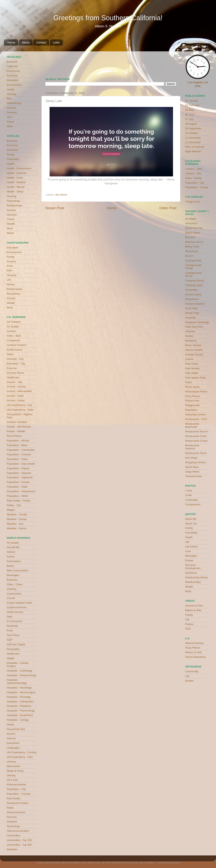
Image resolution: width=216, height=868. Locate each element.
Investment (13, 743)
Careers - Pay (193, 173)
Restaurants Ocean (196, 441)
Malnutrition (13, 766)
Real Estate (13, 798)
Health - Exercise (17, 173)
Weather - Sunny (16, 528)
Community (13, 71)
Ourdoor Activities (17, 422)
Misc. (10, 99)
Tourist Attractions (195, 657)
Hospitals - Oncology (19, 697)
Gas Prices (13, 635)
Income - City (14, 382)
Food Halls (191, 308)
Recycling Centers (196, 415)
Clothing (12, 589)
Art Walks (191, 219)
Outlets (189, 359)
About (26, 42)
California (12, 66)
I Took (189, 491)
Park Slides (192, 373)
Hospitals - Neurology (19, 688)
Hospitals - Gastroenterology (17, 681)
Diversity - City (15, 359)
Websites (12, 849)
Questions (191, 573)
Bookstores (192, 251)
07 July (189, 119)
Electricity (12, 626)
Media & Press (15, 771)
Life (9, 280)
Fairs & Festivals (195, 147)
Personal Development (193, 567)
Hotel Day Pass (194, 327)
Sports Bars (192, 467)
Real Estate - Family (19, 501)
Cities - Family (193, 178)
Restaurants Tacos (196, 453)
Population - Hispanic (19, 473)
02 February (192, 105)
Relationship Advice (197, 577)
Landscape (192, 500)
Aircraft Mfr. (13, 547)
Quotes (189, 681)
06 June (190, 115)
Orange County (194, 354)
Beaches (190, 237)
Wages (11, 510)
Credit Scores (15, 350)
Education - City (16, 364)
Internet (11, 738)
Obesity (11, 775)
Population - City (16, 789)
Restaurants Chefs (196, 436)
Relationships (15, 205)
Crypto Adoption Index (20, 603)
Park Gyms (192, 364)
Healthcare (13, 377)
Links (56, 42)
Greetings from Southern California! (108, 18)
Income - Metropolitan (19, 391)
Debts (10, 354)
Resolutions (14, 294)
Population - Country (19, 794)
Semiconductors (16, 812)
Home (11, 42)
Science (11, 108)
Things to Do (193, 202)
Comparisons (193, 504)
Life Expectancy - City (19, 405)
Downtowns (192, 299)
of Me (188, 495)
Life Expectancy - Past (20, 757)
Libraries (190, 331)
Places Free (192, 401)
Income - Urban (16, 400)
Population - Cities (17, 459)
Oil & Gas (12, 780)
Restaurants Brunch (197, 431)
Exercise (12, 368)
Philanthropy (14, 103)
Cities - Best (14, 336)
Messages (191, 556)
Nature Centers (194, 350)
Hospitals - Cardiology (19, 671)
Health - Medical (16, 182)
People (189, 560)
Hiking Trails (192, 313)
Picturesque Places (196, 392)
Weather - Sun (15, 524)
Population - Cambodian (21, 450)
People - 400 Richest (19, 427)
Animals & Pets (194, 606)
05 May (189, 110)
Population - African (18, 441)
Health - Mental (16, 187)
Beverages (13, 575)
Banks (10, 566)
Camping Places (195, 281)
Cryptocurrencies (17, 607)
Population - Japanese (20, 477)
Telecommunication (18, 831)
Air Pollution (14, 322)
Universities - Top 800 (19, 845)
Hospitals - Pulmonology (21, 711)
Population (191, 410)
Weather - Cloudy (17, 514)
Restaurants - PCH (196, 419)
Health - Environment (19, 168)
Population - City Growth (21, 464)
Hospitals (191, 318)
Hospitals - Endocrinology (22, 675)
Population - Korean (18, 482)
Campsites (191, 290)
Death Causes (15, 612)
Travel (10, 122)
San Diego (191, 458)
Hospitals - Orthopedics (20, 702)
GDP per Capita (16, 644)
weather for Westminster (172, 63)
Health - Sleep (15, 192)
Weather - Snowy (17, 519)
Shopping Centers (196, 462)
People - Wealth (16, 431)
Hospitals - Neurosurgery (21, 692)
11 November (193, 138)
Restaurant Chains (18, 803)
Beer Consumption (18, 570)
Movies (189, 336)
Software (12, 822)
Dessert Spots (193, 294)
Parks (189, 382)
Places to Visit (193, 652)
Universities (13, 835)
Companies (13, 340)
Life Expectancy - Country (22, 752)
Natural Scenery (194, 643)
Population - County (197, 187)
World (10, 233)
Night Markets (193, 151)
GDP (10, 640)
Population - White (17, 496)
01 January (192, 101)
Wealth (11, 224)
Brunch (189, 256)
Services (12, 112)
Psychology (13, 201)
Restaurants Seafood (192, 447)
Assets (11, 557)
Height (11, 658)
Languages (13, 748)
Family (11, 155)
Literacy (11, 762)
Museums (191, 341)
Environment (14, 85)
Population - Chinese (19, 454)
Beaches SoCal (194, 242)
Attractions (191, 223)
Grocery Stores (16, 373)
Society (11, 298)
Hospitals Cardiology (197, 322)
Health (11, 89)
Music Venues (193, 345)
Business (12, 62)
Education (13, 80)
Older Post (168, 208)
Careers (11, 331)
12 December (193, 142)
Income (11, 734)
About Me (191, 519)
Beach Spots (193, 233)
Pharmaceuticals (16, 785)
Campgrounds (193, 260)
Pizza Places (14, 436)
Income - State (15, 396)
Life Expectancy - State (20, 410)
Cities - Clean (15, 584)
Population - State (17, 487)
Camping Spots (194, 285)
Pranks (189, 624)
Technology (13, 826)
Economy (12, 76)
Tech (10, 117)
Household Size (16, 729)
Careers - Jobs (194, 169)
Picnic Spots (192, 387)
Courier (11, 598)
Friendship (13, 159)
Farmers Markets (195, 304)
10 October (192, 133)
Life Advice (61, 195)
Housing (12, 94)
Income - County (16, 387)
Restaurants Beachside (192, 425)
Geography (13, 649)
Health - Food (15, 178)
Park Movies (192, 368)
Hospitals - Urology (18, 720)
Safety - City (14, 505)
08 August (191, 124)
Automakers (14, 561)
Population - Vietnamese (21, 491)
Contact (41, 42)
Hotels (10, 724)
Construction (14, 594)
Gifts (9, 271)
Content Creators (17, 345)
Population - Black (17, 445)
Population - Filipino (18, 468)
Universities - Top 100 (19, 840)
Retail (10, 808)
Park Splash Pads (195, 378)
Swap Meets (192, 472)
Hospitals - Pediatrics (19, 706)
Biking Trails (192, 247)
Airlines (11, 552)
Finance (11, 261)
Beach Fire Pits (194, 228)
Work (10, 126)
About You (191, 524)
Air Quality (13, 326)
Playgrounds (192, 405)
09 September (193, 128)
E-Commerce (14, 621)
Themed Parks (194, 476)
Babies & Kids (193, 610)
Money (11, 284)
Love (188, 551)
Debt (10, 617)
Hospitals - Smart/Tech (20, 715)
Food (10, 266)
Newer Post (55, 208)
